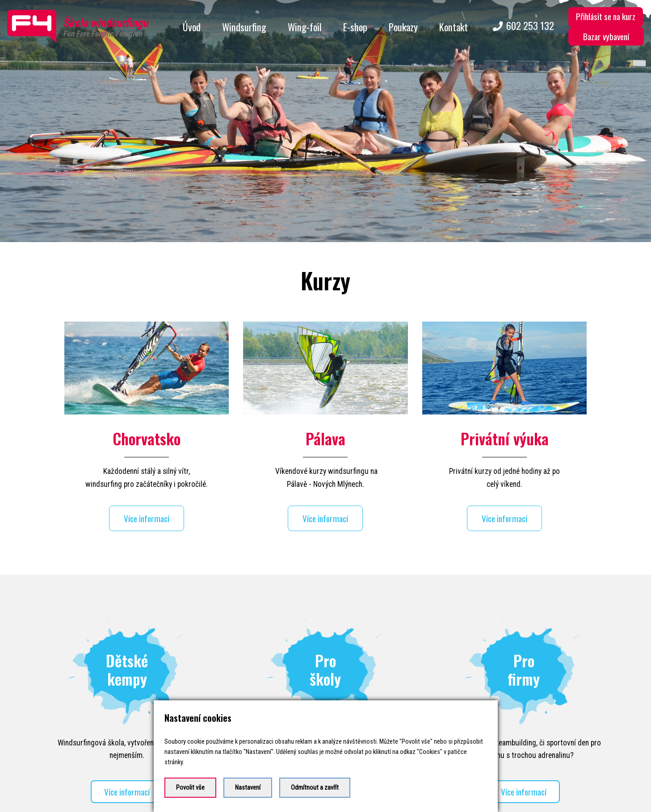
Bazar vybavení (606, 36)
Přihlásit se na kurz (606, 16)
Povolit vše (190, 788)
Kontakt (454, 27)
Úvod (192, 27)
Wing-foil (305, 27)
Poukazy (403, 27)
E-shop (355, 27)
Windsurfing (244, 27)
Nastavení (248, 788)
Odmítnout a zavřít (315, 788)
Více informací (147, 511)
